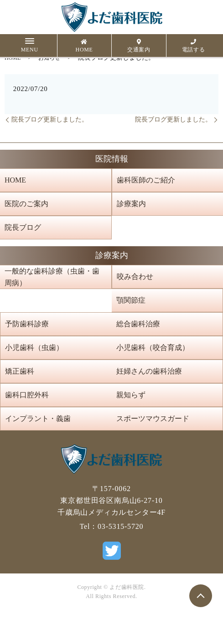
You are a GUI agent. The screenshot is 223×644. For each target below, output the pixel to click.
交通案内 (139, 46)
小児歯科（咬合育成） (153, 347)
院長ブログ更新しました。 (50, 119)
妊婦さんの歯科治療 (149, 371)
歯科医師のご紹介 (146, 180)
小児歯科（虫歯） (34, 347)
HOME (84, 46)
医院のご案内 (26, 204)
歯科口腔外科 (27, 395)
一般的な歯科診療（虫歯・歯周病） (52, 277)
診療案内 (131, 204)
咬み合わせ (135, 276)
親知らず (131, 395)
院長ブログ (23, 227)
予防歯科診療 (27, 324)
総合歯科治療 (138, 324)
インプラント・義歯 (38, 418)
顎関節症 (131, 300)
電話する (194, 46)
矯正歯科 (20, 371)
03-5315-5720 (120, 526)
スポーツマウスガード (153, 418)
